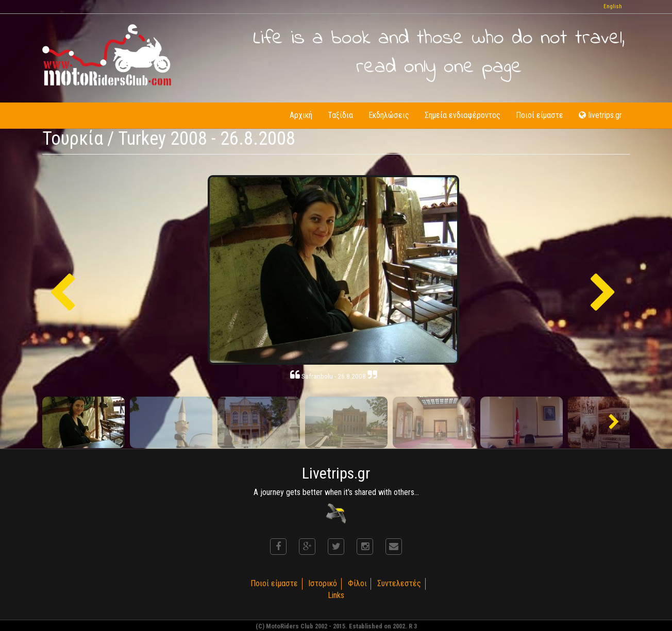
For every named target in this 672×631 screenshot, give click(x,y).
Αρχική (301, 115)
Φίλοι (357, 583)
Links (336, 595)
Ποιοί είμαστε (540, 115)
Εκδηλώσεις (389, 115)
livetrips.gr (600, 115)
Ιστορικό (323, 583)
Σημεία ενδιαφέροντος (463, 115)
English (613, 6)
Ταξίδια (340, 115)
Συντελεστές (400, 583)
